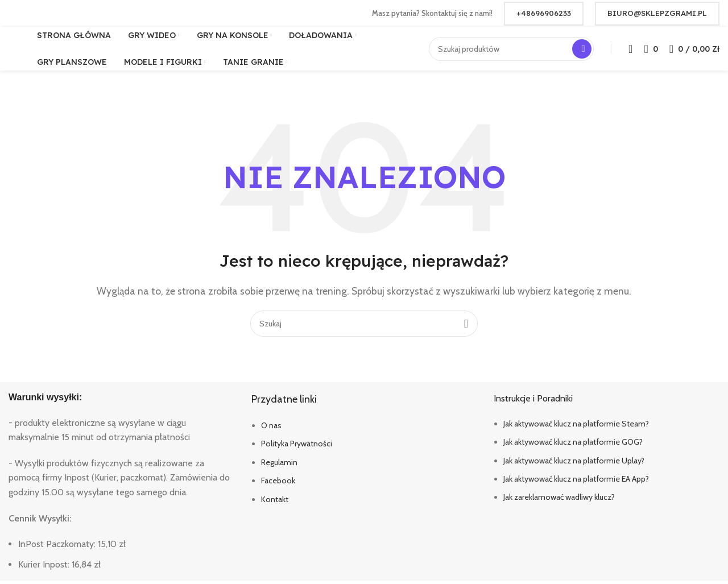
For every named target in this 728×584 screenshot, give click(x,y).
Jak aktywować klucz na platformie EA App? (576, 482)
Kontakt (275, 503)
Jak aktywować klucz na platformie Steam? (576, 427)
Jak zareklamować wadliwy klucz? (559, 501)
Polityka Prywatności (297, 448)
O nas (271, 429)
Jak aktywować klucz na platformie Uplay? (574, 464)
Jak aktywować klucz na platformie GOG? (573, 445)
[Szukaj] (511, 48)
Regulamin (279, 466)
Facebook (278, 484)
